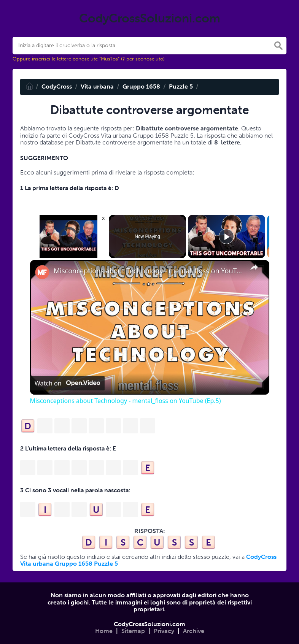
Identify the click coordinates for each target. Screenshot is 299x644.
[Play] (226, 236)
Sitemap (133, 631)
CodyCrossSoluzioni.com (149, 624)
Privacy (164, 631)
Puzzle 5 (181, 86)
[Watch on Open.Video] (67, 383)
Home (104, 631)
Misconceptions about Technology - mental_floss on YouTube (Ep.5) (149, 271)
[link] (42, 272)
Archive (194, 631)
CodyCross (57, 86)
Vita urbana (97, 86)
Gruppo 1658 (141, 86)
